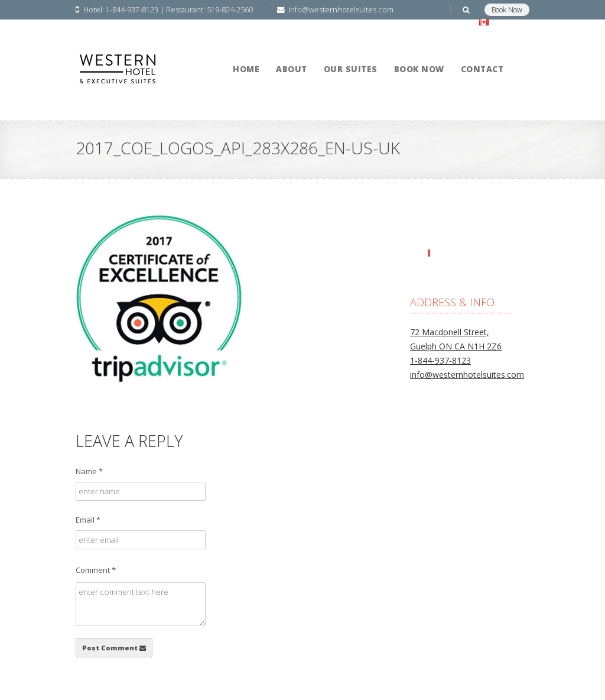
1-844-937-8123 (440, 360)
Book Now (507, 10)
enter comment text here (141, 604)
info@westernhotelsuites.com (467, 375)
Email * (88, 520)
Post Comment (114, 648)
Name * (89, 471)
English (502, 22)
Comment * (96, 570)
